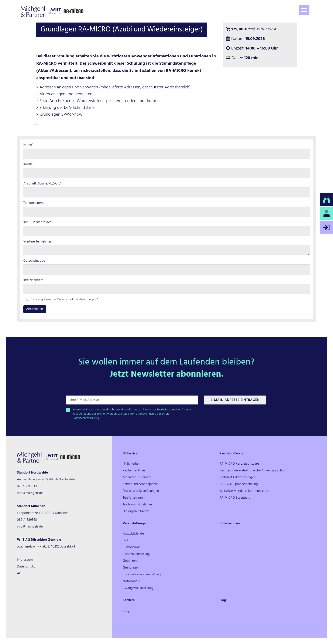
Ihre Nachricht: (34, 280)
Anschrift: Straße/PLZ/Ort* (42, 184)
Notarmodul (131, 581)
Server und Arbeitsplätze (140, 484)
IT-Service (130, 454)
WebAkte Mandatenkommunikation (245, 491)
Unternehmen (230, 523)
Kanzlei (28, 164)
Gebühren (130, 561)
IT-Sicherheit (132, 464)
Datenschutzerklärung (86, 418)
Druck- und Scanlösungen (141, 491)
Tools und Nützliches (138, 505)
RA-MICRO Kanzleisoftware (239, 464)
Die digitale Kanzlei (137, 511)
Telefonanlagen (134, 498)
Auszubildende (133, 534)
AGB (20, 573)
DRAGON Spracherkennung (239, 484)
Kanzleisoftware (231, 454)
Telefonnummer (34, 203)
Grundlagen (131, 568)
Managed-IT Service (137, 477)
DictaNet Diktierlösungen (237, 477)
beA (126, 540)
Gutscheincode (34, 261)
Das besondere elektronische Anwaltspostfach (253, 471)
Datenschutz (26, 567)
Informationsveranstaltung (142, 574)
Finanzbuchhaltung (136, 554)
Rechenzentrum (134, 471)
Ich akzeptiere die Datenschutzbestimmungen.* (62, 300)
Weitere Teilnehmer (37, 242)
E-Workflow (131, 547)
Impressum (25, 560)
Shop (127, 611)
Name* (28, 145)
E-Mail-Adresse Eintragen (235, 400)
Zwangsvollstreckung (138, 588)
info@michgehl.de (30, 493)
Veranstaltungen (135, 523)
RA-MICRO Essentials (235, 498)
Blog (223, 600)
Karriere (129, 600)
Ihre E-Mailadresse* (37, 222)
